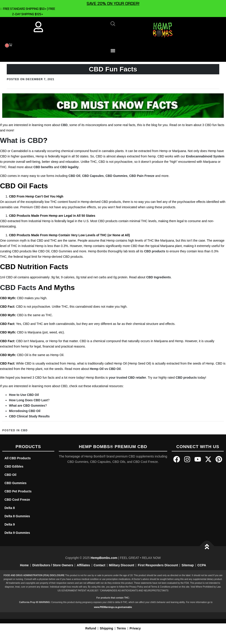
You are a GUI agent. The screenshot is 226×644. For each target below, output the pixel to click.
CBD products (155, 251)
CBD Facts (18, 288)
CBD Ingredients (158, 277)
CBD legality (69, 167)
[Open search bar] (113, 24)
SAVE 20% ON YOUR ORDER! (113, 4)
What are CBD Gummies (27, 406)
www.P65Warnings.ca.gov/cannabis (113, 607)
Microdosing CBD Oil (25, 411)
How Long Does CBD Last (28, 400)
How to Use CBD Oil (24, 395)
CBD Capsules (93, 176)
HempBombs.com (104, 558)
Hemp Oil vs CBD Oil (105, 369)
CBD (64, 125)
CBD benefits (43, 167)
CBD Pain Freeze (142, 176)
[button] (113, 51)
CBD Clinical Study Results (29, 416)
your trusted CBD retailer (127, 378)
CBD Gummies (116, 176)
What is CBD (22, 140)
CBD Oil (74, 176)
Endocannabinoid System (205, 156)
